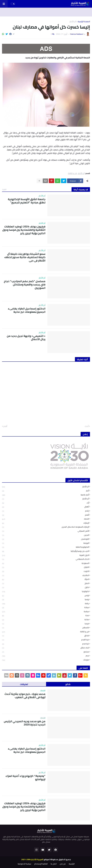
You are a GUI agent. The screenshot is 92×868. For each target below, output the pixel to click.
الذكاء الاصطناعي (46, 559)
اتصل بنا (54, 864)
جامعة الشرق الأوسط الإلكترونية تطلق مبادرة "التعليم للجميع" (27, 201)
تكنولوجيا (46, 591)
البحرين (46, 535)
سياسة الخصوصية (24, 864)
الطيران (46, 567)
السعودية (46, 563)
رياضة (46, 603)
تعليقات (24, 684)
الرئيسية (72, 864)
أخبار (46, 491)
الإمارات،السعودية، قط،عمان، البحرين (46, 527)
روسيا (46, 599)
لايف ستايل (46, 648)
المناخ (46, 583)
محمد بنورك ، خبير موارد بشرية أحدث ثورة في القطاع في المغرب (25, 696)
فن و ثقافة (72, 173)
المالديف (46, 575)
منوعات (46, 660)
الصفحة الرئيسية (84, 21)
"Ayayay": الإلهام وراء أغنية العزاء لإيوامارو (25, 778)
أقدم (5, 426)
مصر (46, 656)
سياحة (46, 607)
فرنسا (46, 624)
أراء (46, 503)
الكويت (46, 571)
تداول (46, 587)
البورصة (46, 543)
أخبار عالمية (46, 495)
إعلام (46, 511)
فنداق (46, 636)
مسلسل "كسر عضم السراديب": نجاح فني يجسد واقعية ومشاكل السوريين (25, 285)
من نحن (63, 864)
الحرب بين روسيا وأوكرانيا (46, 551)
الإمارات (46, 523)
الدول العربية (46, 555)
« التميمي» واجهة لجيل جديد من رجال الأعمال (26, 338)
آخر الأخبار (73, 21)
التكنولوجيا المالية (46, 547)
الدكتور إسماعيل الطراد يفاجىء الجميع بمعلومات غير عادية (27, 310)
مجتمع (46, 652)
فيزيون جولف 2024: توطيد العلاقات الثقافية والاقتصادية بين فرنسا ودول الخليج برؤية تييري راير (24, 230)
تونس (46, 595)
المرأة (46, 579)
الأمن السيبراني (46, 531)
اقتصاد (46, 519)
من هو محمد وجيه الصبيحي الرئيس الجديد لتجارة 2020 (25, 723)
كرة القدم (46, 640)
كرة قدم (46, 644)
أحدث (87, 426)
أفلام (46, 515)
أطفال (46, 507)
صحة (46, 615)
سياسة (46, 612)
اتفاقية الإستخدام (41, 864)
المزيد (4, 189)
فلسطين (46, 628)
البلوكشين (46, 539)
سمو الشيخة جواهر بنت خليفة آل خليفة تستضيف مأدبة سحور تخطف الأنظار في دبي (25, 257)
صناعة (46, 620)
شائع (68, 684)
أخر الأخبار (46, 499)
